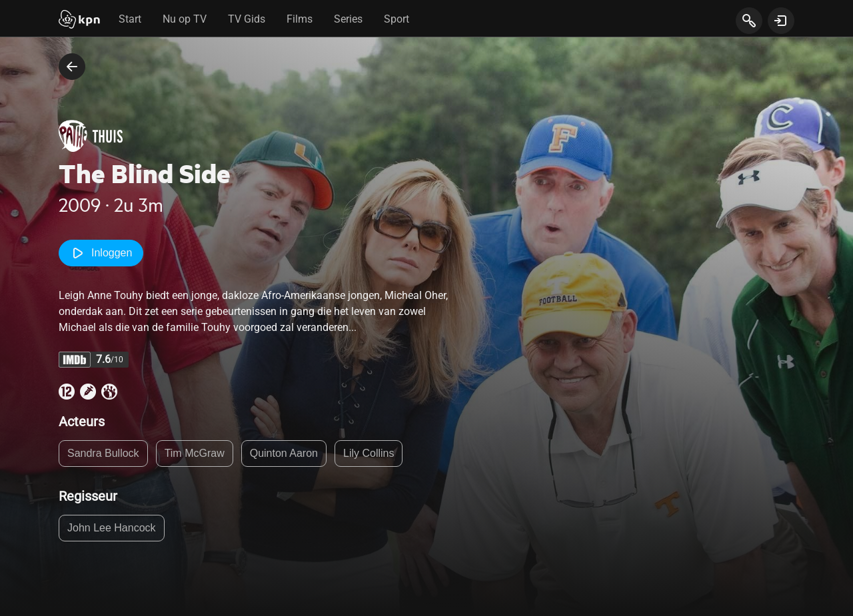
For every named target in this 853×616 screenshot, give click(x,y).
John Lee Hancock (112, 528)
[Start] (79, 21)
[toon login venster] (781, 21)
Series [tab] (348, 19)
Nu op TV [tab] (185, 19)
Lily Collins (369, 453)
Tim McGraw (195, 453)
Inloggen (101, 253)
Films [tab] (300, 19)
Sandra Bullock (103, 453)
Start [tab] (130, 19)
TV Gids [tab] (247, 19)
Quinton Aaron (284, 453)
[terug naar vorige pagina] (72, 67)
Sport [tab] (397, 19)
